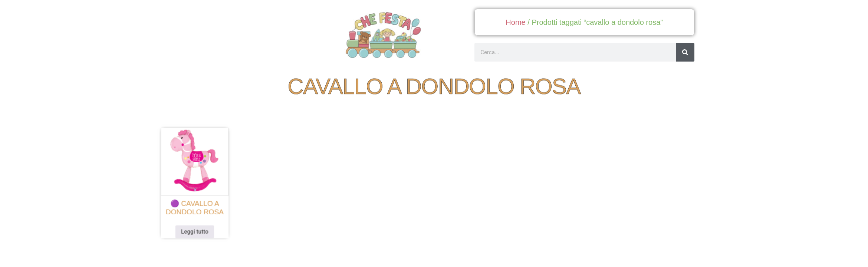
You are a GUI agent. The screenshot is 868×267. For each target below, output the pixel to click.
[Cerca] (685, 52)
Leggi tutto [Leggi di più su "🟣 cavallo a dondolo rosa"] (204, 229)
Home (515, 22)
